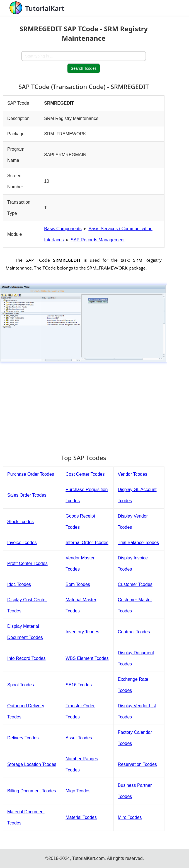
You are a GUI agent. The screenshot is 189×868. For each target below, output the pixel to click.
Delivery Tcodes (23, 738)
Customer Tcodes (135, 584)
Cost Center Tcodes (85, 474)
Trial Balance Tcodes (139, 543)
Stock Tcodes (20, 522)
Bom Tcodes (78, 584)
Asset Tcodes (79, 738)
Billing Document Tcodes (32, 791)
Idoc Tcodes (19, 584)
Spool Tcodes (21, 685)
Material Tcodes (81, 817)
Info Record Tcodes (26, 658)
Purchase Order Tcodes (31, 474)
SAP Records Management (98, 240)
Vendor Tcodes (133, 474)
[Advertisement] (84, 405)
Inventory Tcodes (82, 632)
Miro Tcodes (130, 817)
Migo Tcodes (78, 791)
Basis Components (63, 229)
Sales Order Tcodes (27, 495)
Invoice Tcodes (22, 543)
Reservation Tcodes (137, 764)
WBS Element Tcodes (87, 658)
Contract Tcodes (134, 632)
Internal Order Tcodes (87, 543)
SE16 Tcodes (79, 685)
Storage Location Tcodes (32, 764)
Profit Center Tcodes (27, 563)
